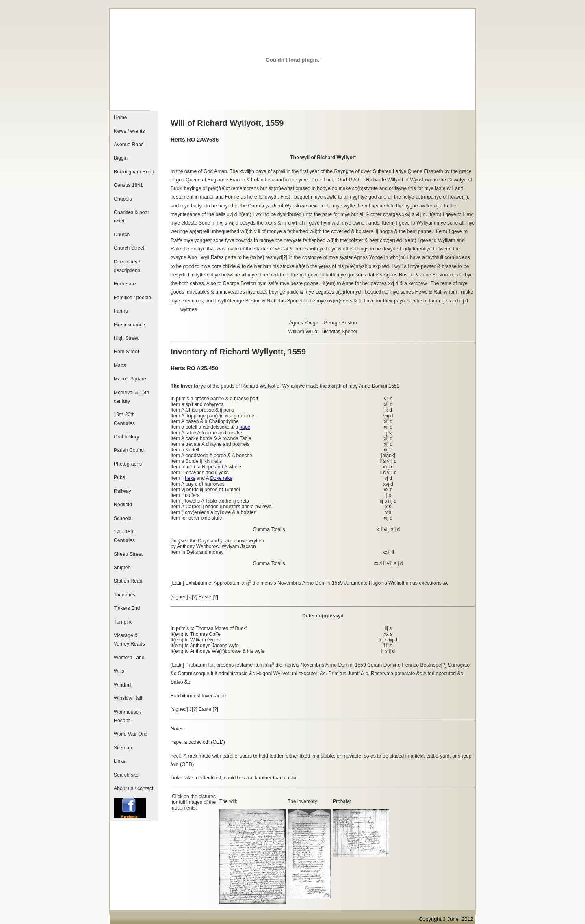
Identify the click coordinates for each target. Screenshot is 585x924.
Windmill (123, 685)
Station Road (128, 581)
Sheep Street (128, 554)
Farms (121, 311)
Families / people (132, 298)
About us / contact (133, 788)
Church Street (129, 248)
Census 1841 (128, 185)
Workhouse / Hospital (128, 716)
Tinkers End (127, 608)
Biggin (121, 158)
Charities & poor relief (131, 217)
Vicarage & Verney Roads (129, 640)
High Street (126, 338)
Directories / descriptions (127, 266)
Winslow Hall (128, 698)
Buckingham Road (134, 172)
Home (120, 117)
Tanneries (125, 595)
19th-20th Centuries (124, 419)
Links (119, 761)
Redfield (123, 505)
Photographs (128, 464)
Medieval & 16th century (131, 397)
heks (190, 478)
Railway (122, 491)
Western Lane (129, 658)
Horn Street (126, 352)
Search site (126, 775)
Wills (119, 671)
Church (122, 235)
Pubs (119, 477)
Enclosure (125, 284)
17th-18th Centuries (124, 536)
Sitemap (123, 748)
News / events (129, 131)
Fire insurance (129, 325)
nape (245, 427)
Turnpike (123, 622)
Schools (122, 518)
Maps (120, 365)
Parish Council (130, 450)
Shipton (122, 568)
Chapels (123, 199)
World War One (131, 734)
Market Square (130, 379)
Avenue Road (129, 145)
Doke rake (221, 478)
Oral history (126, 437)
